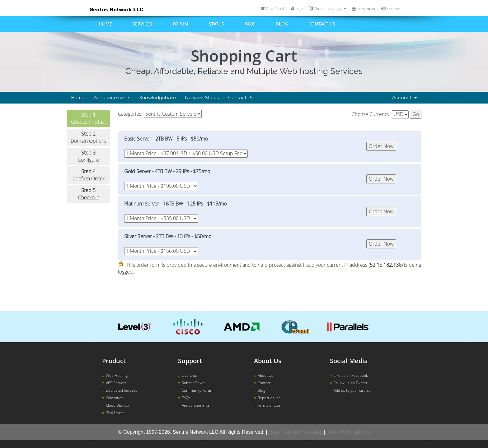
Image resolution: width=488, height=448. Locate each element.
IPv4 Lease (115, 413)
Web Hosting (117, 375)
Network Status (202, 98)
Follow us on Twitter (351, 383)
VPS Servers (116, 383)
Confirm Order (89, 178)
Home (105, 24)
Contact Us (241, 98)
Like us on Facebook (351, 375)
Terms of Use (269, 405)
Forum (181, 24)
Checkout (89, 197)
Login (298, 9)
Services (142, 24)
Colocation (115, 398)
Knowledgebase (158, 98)
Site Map (313, 432)
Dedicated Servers (122, 390)
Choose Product (89, 122)
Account (404, 98)
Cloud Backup (117, 405)
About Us (265, 375)
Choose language (328, 9)
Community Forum (198, 390)
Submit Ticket (193, 383)
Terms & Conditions (348, 432)
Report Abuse (269, 398)
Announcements (112, 98)
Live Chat (393, 9)
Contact (264, 383)
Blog (282, 24)
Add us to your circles (352, 390)
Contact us (322, 24)
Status (216, 24)
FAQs (250, 24)
